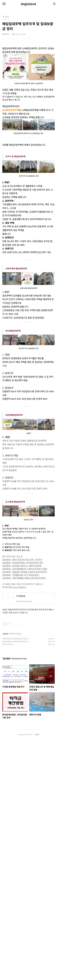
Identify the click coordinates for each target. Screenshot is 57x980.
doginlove (29, 4)
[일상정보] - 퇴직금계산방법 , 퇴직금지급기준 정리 (23, 620)
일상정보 (5, 691)
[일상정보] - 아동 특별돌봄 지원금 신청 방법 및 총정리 (24, 635)
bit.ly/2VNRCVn (19, 644)
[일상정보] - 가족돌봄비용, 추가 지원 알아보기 (21, 632)
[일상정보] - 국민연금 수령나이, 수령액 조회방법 (22, 623)
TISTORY (29, 975)
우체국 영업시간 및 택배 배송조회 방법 (14, 696)
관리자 (37, 975)
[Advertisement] (29, 432)
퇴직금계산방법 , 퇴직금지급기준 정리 (14, 699)
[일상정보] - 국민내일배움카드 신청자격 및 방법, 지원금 (25, 626)
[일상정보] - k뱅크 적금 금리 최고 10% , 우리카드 (22, 617)
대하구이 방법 (7, 702)
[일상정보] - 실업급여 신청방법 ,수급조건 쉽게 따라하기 (25, 629)
